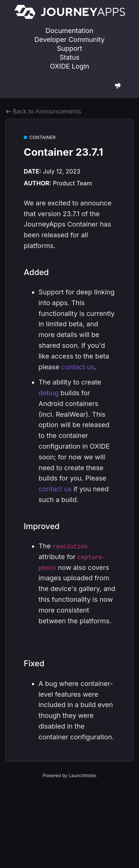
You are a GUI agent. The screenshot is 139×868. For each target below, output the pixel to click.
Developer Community (69, 39)
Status (70, 57)
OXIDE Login (69, 66)
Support (70, 48)
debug (49, 393)
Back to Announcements (44, 111)
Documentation (69, 31)
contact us (78, 367)
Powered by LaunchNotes (69, 775)
